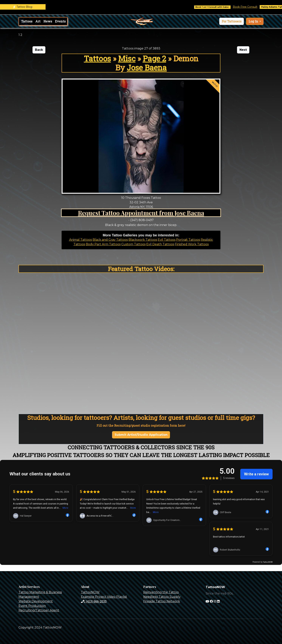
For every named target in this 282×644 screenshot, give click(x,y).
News (48, 21)
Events (60, 21)
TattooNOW (90, 592)
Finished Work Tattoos (192, 244)
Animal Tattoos (81, 240)
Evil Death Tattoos (160, 244)
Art (38, 21)
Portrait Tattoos (188, 240)
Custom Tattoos (133, 244)
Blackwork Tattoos (143, 240)
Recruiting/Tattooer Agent (39, 610)
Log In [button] (254, 21)
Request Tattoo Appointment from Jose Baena (141, 213)
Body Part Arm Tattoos (103, 244)
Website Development (36, 601)
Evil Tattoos (167, 240)
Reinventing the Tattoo (161, 592)
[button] (232, 21)
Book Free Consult (252, 7)
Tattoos (27, 21)
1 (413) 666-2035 (94, 601)
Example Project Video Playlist (104, 597)
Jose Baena (147, 67)
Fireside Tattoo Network (162, 601)
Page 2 (154, 58)
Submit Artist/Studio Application (141, 435)
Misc (127, 58)
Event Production (32, 606)
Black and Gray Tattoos (110, 240)
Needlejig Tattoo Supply (162, 597)
